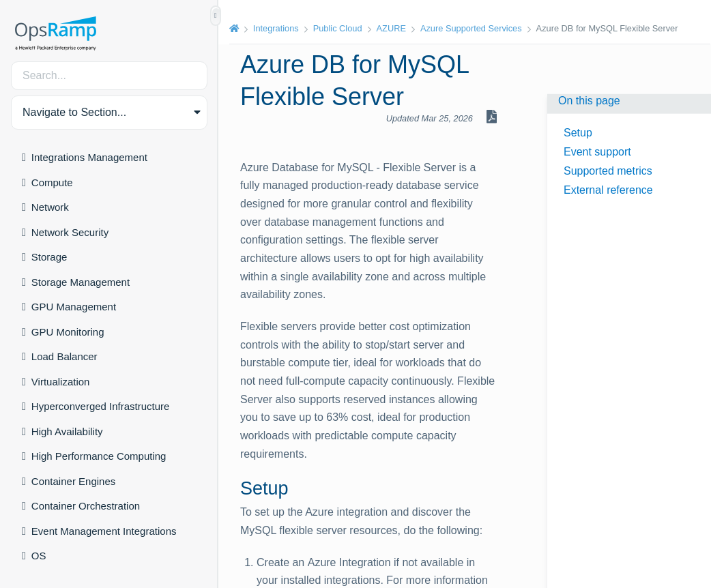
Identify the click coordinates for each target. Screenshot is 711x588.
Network (50, 207)
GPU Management (74, 307)
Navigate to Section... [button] (74, 112)
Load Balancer (64, 356)
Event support (597, 152)
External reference (608, 190)
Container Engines (73, 481)
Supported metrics (608, 171)
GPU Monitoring (68, 332)
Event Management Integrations (104, 531)
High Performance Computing (99, 456)
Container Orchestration (86, 506)
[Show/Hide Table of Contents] (216, 16)
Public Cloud (338, 28)
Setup (578, 133)
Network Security (70, 232)
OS (39, 556)
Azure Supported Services (471, 28)
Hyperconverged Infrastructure (101, 406)
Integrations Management (89, 157)
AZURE (391, 28)
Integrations (276, 28)
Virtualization (61, 382)
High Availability (67, 431)
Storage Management (81, 282)
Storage (49, 257)
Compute (52, 182)
